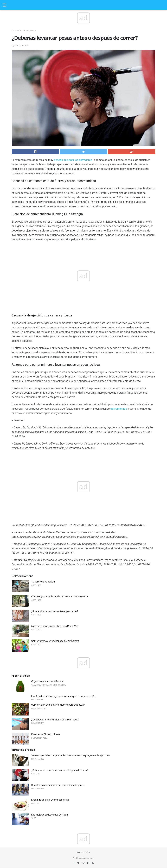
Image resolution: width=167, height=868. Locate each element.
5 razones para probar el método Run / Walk (55, 626)
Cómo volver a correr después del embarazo (55, 641)
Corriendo (16, 31)
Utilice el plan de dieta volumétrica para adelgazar (58, 705)
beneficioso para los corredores (73, 160)
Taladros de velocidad (43, 582)
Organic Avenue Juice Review (47, 681)
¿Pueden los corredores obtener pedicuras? (55, 611)
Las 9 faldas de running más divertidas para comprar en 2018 (64, 696)
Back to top (84, 852)
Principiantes (30, 31)
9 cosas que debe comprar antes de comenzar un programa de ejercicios (71, 755)
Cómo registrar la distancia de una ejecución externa (60, 597)
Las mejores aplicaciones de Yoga (50, 815)
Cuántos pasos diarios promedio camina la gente (58, 785)
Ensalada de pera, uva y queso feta (50, 800)
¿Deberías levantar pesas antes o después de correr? (60, 770)
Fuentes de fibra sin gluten (46, 734)
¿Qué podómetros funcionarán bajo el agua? (55, 720)
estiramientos (119, 409)
